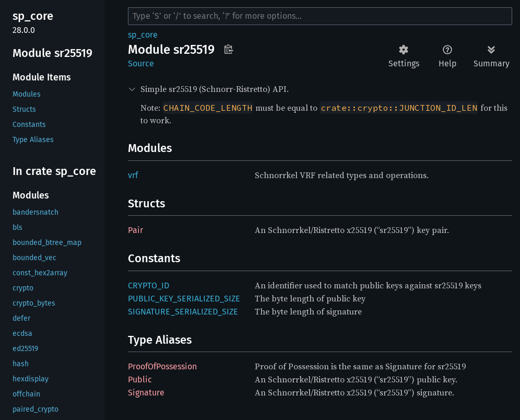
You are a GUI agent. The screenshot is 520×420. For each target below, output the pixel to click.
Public (140, 380)
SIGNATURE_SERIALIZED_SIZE (183, 312)
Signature (146, 393)
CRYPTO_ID (149, 285)
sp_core (143, 35)
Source (141, 63)
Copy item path (228, 49)
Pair (135, 230)
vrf (133, 175)
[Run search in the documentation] (320, 16)
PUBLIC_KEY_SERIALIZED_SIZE (184, 299)
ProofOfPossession (162, 366)
